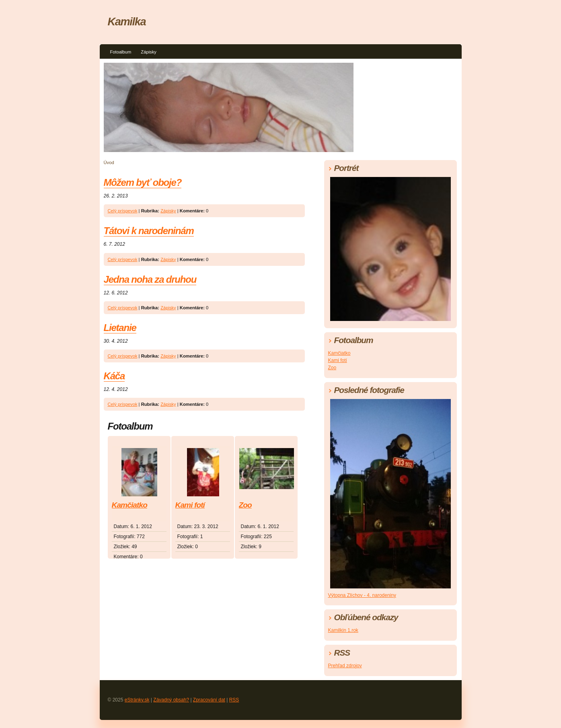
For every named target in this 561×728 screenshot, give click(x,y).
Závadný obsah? (171, 700)
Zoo (245, 505)
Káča (114, 376)
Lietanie (120, 328)
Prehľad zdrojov (345, 666)
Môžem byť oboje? (143, 182)
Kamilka (127, 22)
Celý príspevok (123, 211)
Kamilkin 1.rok (343, 630)
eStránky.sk (137, 700)
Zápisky (149, 52)
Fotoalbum (121, 52)
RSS (234, 700)
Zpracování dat (209, 700)
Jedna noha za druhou (150, 279)
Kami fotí (190, 505)
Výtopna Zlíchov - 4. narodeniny (362, 595)
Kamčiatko (129, 505)
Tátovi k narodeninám (149, 231)
